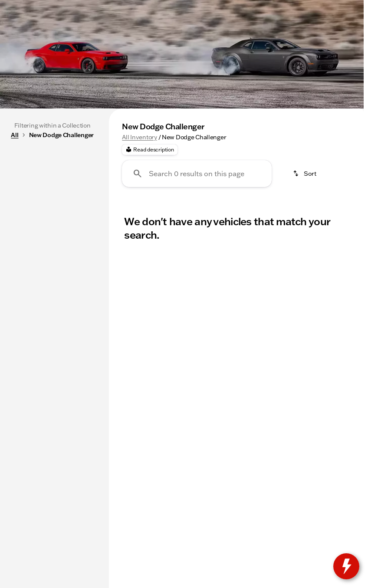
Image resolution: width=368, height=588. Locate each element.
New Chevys (194, 173)
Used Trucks (256, 173)
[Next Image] (354, 173)
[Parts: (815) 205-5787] (134, 7)
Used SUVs (316, 173)
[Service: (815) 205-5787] (74, 7)
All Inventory (139, 219)
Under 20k (135, 173)
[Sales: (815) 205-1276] (191, 7)
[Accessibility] (24, 7)
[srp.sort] (305, 256)
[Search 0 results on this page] (197, 256)
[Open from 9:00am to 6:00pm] (269, 7)
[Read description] (149, 232)
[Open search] (262, 29)
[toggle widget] (346, 566)
